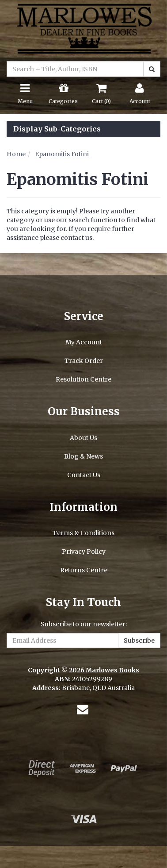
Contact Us (84, 475)
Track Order (84, 361)
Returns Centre (84, 570)
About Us (83, 438)
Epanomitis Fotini (62, 154)
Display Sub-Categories (57, 129)
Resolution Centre (83, 379)
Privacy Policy (84, 552)
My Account (84, 342)
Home (16, 154)
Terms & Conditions (83, 533)
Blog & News (83, 456)
